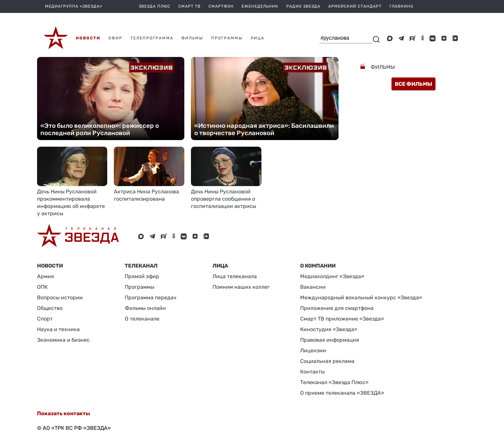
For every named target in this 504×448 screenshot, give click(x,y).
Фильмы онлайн (145, 308)
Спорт (45, 319)
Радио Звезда (303, 6)
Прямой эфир (142, 276)
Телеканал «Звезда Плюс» (334, 382)
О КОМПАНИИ (318, 266)
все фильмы (413, 84)
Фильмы (382, 67)
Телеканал (141, 266)
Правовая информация (330, 340)
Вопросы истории (60, 298)
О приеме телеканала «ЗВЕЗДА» (342, 393)
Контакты (312, 372)
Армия (46, 276)
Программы (139, 287)
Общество (50, 308)
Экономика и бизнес (63, 340)
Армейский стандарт (355, 6)
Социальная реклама (327, 361)
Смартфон (221, 6)
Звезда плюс (155, 6)
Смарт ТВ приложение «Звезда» (342, 319)
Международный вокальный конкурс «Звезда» (361, 298)
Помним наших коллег (241, 287)
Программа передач (151, 298)
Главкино (401, 6)
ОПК (42, 287)
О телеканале (142, 319)
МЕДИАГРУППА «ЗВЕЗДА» (74, 6)
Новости (50, 266)
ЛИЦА (220, 266)
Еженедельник (260, 6)
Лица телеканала (235, 276)
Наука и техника (58, 329)
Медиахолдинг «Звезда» (332, 276)
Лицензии (313, 350)
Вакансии (313, 287)
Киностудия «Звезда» (329, 329)
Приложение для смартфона (337, 308)
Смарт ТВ (189, 6)
